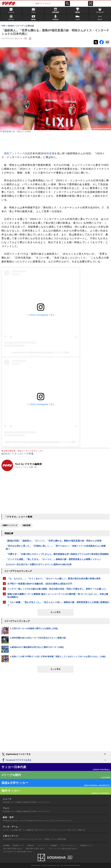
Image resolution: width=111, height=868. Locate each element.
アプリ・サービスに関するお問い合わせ (63, 849)
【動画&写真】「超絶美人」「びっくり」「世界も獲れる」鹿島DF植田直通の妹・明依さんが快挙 (54, 541)
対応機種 (6, 845)
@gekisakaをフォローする (16, 754)
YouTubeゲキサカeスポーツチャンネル (40, 821)
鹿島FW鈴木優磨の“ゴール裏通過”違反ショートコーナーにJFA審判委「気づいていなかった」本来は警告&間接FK (58, 596)
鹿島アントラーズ (14, 153)
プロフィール (21, 467)
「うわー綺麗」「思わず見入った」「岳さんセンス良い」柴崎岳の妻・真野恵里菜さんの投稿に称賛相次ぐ (58, 604)
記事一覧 (33, 467)
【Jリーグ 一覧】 (21, 38)
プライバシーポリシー (69, 845)
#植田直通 (27, 525)
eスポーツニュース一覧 (61, 830)
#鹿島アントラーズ (10, 525)
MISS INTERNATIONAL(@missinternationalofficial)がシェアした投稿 (41, 442)
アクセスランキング (25, 839)
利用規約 (54, 845)
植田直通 (7, 131)
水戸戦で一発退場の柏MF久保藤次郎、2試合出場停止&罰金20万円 (40, 584)
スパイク (47, 802)
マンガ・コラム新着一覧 (12, 830)
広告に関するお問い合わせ (12, 849)
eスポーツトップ (45, 830)
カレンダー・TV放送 (42, 839)
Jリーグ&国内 (16, 802)
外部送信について (86, 845)
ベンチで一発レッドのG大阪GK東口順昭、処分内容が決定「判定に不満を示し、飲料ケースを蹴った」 (57, 589)
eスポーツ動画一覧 (78, 830)
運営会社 (31, 845)
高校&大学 (27, 802)
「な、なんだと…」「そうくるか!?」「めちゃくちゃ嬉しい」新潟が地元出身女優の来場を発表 (54, 578)
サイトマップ (42, 845)
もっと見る (55, 612)
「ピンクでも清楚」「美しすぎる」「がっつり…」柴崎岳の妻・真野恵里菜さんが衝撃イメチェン (53, 559)
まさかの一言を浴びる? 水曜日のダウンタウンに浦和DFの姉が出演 (39, 564)
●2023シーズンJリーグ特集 (18, 454)
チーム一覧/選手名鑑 (59, 839)
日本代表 (6, 802)
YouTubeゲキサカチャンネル (13, 821)
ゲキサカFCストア (10, 839)
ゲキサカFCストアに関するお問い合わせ (17, 852)
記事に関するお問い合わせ (35, 849)
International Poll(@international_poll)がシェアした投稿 (41, 352)
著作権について (18, 845)
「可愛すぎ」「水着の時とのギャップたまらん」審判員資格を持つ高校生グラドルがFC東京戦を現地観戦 (57, 554)
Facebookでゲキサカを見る (16, 760)
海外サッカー (37, 802)
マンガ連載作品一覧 (30, 830)
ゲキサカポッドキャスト (64, 821)
